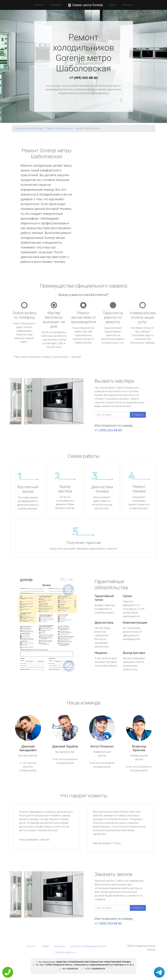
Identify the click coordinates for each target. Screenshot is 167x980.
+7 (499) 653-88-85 (84, 78)
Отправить (138, 415)
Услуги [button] (38, 5)
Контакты (128, 5)
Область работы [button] (64, 952)
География (55, 5)
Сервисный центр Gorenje (29, 128)
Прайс (113, 5)
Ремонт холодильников (60, 128)
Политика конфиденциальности (88, 946)
